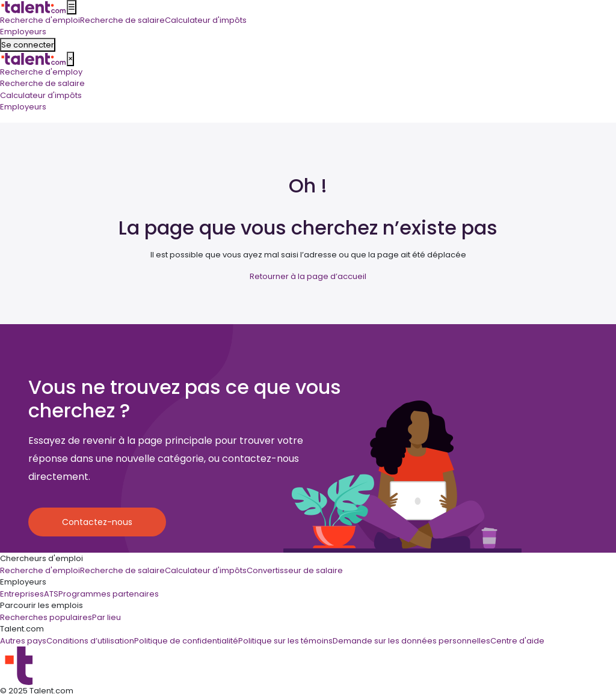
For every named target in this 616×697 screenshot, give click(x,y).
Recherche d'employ (41, 72)
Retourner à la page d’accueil (308, 276)
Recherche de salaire (42, 83)
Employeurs (23, 107)
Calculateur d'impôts (41, 95)
